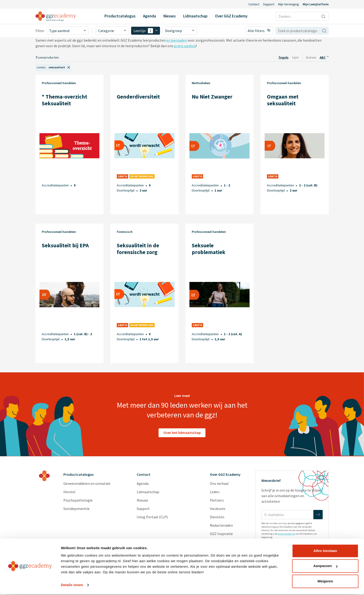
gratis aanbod (185, 46)
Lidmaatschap (195, 16)
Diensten (217, 517)
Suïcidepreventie (76, 509)
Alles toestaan (325, 552)
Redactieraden (221, 525)
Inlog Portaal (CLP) (152, 517)
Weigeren (325, 582)
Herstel (69, 492)
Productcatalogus (120, 16)
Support (269, 4)
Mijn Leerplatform (316, 4)
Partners (217, 500)
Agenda (149, 16)
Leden (215, 492)
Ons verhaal (219, 483)
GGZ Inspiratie (221, 534)
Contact (254, 4)
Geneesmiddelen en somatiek (87, 483)
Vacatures (218, 509)
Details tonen (72, 586)
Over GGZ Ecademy (231, 16)
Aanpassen (325, 567)
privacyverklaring (286, 534)
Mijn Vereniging (289, 4)
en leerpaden (177, 40)
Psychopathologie (78, 500)
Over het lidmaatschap (182, 433)
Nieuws (170, 16)
